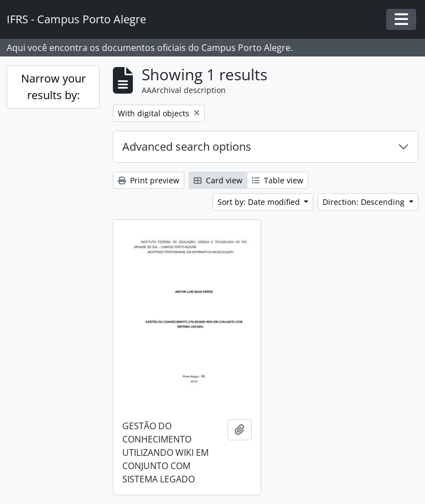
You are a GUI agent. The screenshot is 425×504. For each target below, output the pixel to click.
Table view (278, 180)
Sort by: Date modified (260, 202)
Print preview (149, 180)
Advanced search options (187, 146)
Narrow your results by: (53, 87)
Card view (218, 180)
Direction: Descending (365, 202)
